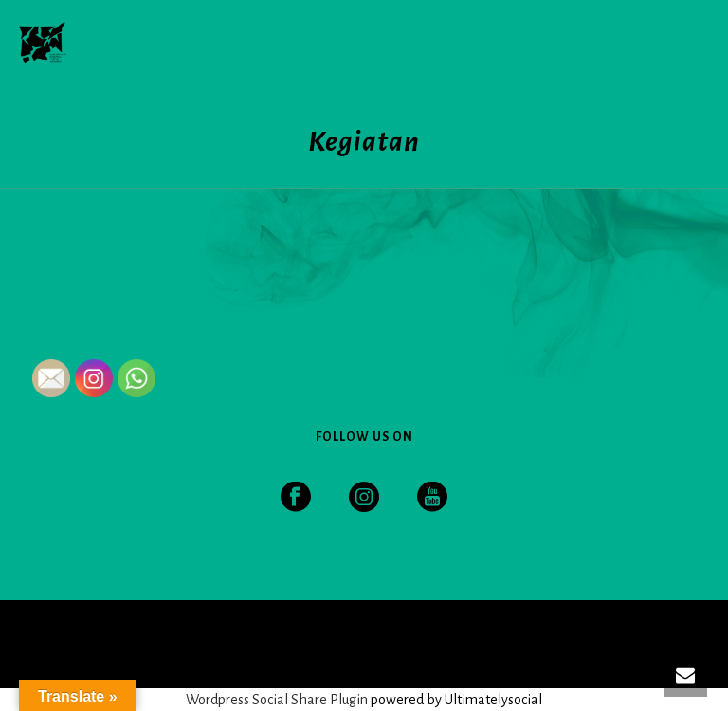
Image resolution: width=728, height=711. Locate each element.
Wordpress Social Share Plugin (278, 700)
